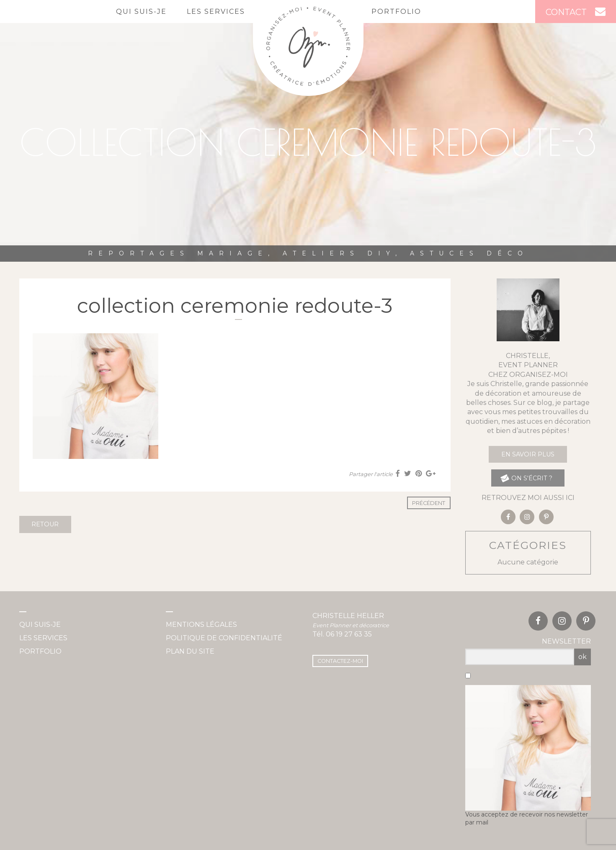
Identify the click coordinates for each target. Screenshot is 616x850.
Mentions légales (201, 625)
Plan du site (190, 651)
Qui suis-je (141, 12)
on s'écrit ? (526, 478)
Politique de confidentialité (224, 638)
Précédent (429, 503)
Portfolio (396, 12)
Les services (216, 12)
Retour (45, 524)
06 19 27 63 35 (349, 634)
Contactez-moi (340, 661)
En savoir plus (528, 454)
